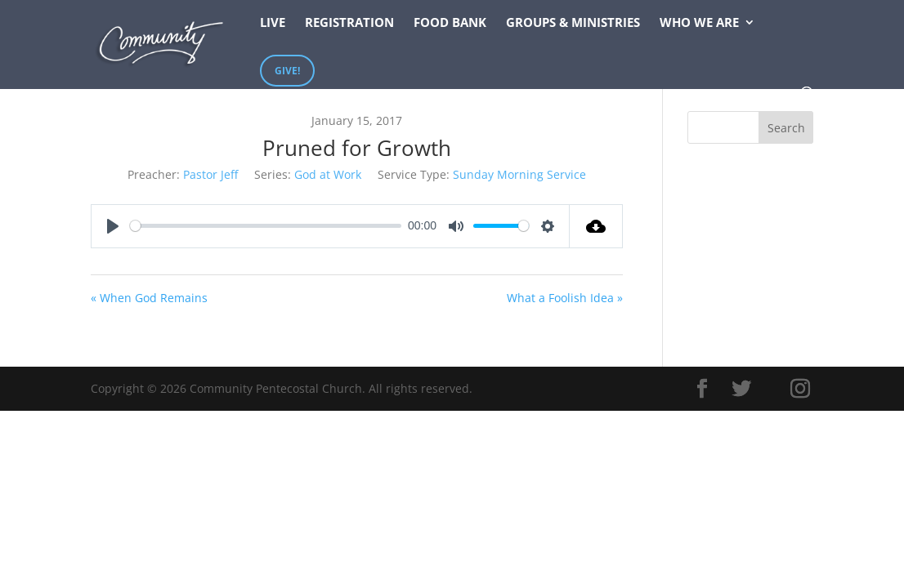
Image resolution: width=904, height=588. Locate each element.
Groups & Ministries (573, 23)
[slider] (266, 226)
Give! (287, 71)
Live (273, 23)
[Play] (113, 226)
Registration (349, 23)
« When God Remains (149, 298)
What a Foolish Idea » (565, 298)
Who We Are (699, 23)
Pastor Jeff (210, 174)
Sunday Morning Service (519, 174)
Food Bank (450, 23)
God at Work (328, 174)
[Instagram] (800, 389)
